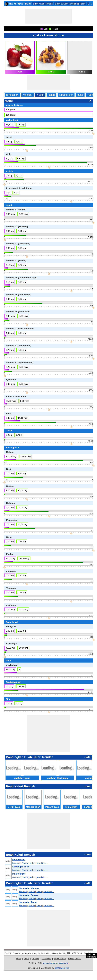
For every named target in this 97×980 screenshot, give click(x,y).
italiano (54, 953)
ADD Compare (92, 955)
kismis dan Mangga (29, 888)
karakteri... (42, 863)
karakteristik (66, 95)
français (36, 953)
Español (16, 953)
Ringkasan (12, 95)
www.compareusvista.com (56, 963)
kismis (51, 72)
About (27, 959)
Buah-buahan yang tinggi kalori (70, 4)
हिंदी (69, 953)
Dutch (80, 953)
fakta (80, 95)
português (26, 953)
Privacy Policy (75, 959)
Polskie (62, 953)
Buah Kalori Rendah (43, 4)
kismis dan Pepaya (29, 895)
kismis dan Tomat (28, 902)
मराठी (74, 953)
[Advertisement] (48, 16)
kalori (52, 95)
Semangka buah (21, 867)
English (8, 953)
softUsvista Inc (62, 968)
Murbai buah (19, 874)
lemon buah (18, 860)
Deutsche (45, 953)
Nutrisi (40, 95)
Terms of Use (60, 959)
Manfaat (28, 95)
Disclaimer (46, 959)
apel (20, 72)
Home (19, 959)
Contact (35, 959)
